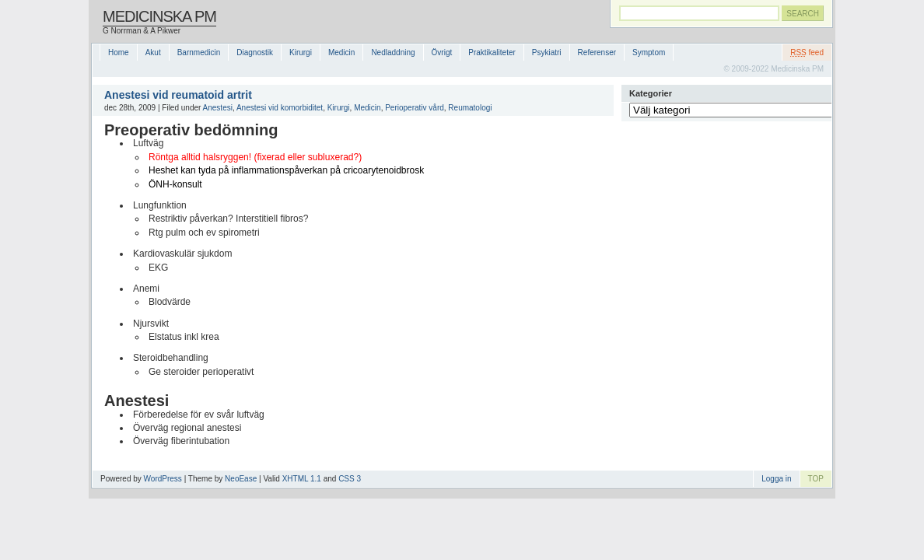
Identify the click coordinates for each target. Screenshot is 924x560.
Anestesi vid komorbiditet (280, 108)
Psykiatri (547, 52)
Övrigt (442, 52)
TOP (816, 479)
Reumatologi (470, 108)
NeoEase (241, 479)
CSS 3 (350, 479)
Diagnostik (255, 52)
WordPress (163, 479)
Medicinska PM (159, 16)
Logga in (776, 479)
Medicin (341, 52)
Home (119, 52)
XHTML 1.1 (302, 479)
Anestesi (218, 108)
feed (807, 52)
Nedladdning (393, 52)
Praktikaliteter (492, 52)
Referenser (597, 52)
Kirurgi (301, 52)
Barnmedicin (199, 52)
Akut (153, 52)
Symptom (649, 52)
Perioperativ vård (415, 108)
